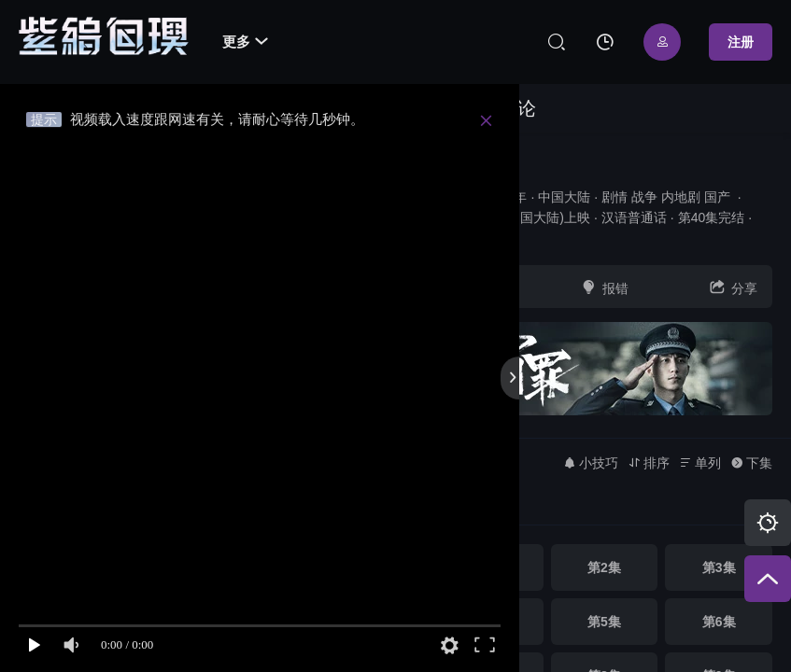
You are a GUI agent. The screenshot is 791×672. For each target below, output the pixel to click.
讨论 (517, 108)
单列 (700, 463)
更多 (245, 42)
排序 (649, 463)
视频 (455, 108)
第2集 (604, 567)
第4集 (489, 622)
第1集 (489, 567)
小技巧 (591, 463)
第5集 (604, 622)
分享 (733, 287)
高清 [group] (469, 506)
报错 (604, 287)
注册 (741, 42)
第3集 (719, 567)
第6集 (719, 622)
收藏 (475, 287)
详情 (456, 238)
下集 (751, 463)
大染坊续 (477, 165)
